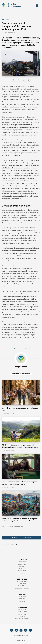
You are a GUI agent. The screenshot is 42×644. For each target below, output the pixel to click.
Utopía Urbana (21, 367)
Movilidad (5, 20)
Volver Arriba (21, 640)
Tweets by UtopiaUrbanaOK (9, 545)
